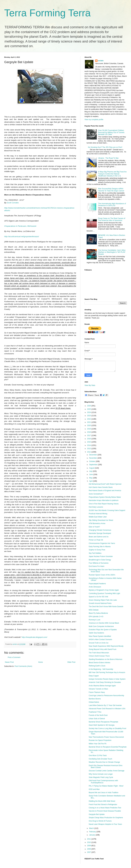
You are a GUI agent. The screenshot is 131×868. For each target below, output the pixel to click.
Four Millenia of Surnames (99, 563)
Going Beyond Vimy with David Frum (103, 649)
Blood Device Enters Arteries (100, 663)
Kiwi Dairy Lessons (96, 507)
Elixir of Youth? (94, 527)
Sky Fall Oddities (95, 553)
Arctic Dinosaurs (95, 587)
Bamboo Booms (95, 699)
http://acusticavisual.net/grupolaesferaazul (22, 236)
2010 (89, 842)
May (91, 478)
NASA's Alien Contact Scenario (100, 639)
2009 (89, 846)
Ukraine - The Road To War (108, 158)
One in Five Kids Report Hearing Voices (104, 504)
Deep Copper (94, 676)
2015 (89, 442)
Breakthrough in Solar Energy (100, 560)
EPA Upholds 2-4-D (96, 617)
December (93, 455)
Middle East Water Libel (98, 517)
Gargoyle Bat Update (97, 814)
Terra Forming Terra (47, 13)
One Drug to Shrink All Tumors (100, 821)
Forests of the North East (98, 715)
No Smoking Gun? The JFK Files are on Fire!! (105, 147)
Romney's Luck (95, 620)
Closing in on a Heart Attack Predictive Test (105, 808)
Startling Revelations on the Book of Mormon (106, 659)
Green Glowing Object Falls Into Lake (103, 600)
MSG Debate (94, 610)
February (93, 832)
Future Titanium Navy (97, 692)
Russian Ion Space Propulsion (100, 740)
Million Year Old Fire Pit (98, 744)
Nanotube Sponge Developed (100, 533)
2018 (89, 432)
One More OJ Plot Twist (98, 756)
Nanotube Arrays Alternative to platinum (104, 500)
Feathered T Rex (95, 712)
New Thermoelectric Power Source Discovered (106, 737)
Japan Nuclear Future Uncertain (101, 556)
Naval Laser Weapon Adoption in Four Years (105, 824)
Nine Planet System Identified (100, 636)
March (92, 828)
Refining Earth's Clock (97, 666)
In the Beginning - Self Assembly (101, 669)
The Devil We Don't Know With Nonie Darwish (106, 607)
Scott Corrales (13, 203)
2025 (89, 409)
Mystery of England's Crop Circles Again (104, 590)
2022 (89, 419)
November (93, 458)
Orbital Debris (94, 702)
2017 (89, 435)
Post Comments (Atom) (23, 666)
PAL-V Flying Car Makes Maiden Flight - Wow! (106, 786)
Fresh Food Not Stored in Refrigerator (103, 805)
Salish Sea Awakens (96, 633)
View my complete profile (94, 120)
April (91, 481)
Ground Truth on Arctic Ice (99, 643)
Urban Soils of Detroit (97, 719)
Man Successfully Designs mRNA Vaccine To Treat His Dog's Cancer (111, 190)
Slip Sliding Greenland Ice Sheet (101, 520)
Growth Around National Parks (100, 603)
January (92, 835)
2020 (89, 425)
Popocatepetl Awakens (97, 584)
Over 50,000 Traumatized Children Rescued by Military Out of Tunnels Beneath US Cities (111, 132)
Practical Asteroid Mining (98, 514)
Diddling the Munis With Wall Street (102, 801)
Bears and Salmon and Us (99, 537)
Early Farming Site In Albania (100, 547)
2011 (89, 839)
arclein (101, 61)
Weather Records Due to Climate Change (104, 762)
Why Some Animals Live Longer (101, 774)
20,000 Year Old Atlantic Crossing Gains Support (107, 510)
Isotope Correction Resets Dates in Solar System (107, 679)
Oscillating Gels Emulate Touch (100, 759)
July (91, 471)
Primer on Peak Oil (96, 540)
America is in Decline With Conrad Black (104, 623)
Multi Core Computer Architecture (101, 626)
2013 (89, 449)
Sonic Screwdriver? (96, 494)
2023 (89, 416)
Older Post (71, 662)
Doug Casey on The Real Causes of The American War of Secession (112, 219)
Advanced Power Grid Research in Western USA (107, 709)
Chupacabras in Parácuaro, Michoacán (20, 226)
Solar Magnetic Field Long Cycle (101, 777)
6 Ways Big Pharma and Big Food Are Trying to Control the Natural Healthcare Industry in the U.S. (112, 174)
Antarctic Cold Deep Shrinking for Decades (105, 682)
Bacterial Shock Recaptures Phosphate (103, 722)
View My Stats (90, 385)
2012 (89, 452)
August (92, 468)
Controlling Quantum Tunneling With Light (104, 593)
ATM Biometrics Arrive (97, 523)
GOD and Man (94, 789)
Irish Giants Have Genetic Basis (101, 487)
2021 (89, 422)
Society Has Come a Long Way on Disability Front (107, 728)
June (91, 474)
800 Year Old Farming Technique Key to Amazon (107, 672)
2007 (89, 852)
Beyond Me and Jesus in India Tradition (104, 793)
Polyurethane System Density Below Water (105, 497)
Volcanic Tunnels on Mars (98, 689)
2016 (89, 439)
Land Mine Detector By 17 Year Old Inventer (105, 705)
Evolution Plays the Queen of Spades (103, 630)
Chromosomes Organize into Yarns (102, 543)
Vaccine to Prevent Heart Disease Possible (105, 811)
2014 (89, 445)
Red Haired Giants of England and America (105, 491)
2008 (89, 849)
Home (41, 662)
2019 (89, 429)
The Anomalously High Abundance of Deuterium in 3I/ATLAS (112, 205)
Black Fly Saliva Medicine (98, 613)
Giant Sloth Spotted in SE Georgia (102, 725)
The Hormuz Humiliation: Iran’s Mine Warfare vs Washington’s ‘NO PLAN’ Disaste (112, 252)
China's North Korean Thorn (99, 656)
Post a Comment (14, 657)
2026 (89, 406)
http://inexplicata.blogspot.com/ (34, 637)
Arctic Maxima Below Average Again (102, 686)
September (94, 465)
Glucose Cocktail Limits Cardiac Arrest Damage (107, 771)
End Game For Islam (97, 566)
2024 (89, 412)
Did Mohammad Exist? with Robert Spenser (105, 484)
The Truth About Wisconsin (99, 653)
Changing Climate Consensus (100, 530)
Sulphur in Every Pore (97, 550)
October (92, 461)
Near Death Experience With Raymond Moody (106, 646)
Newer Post (9, 662)
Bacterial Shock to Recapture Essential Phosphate (108, 747)
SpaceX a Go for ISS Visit (98, 597)
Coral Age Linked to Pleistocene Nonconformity (106, 696)
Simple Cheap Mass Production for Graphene (106, 818)
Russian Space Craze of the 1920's (102, 575)
